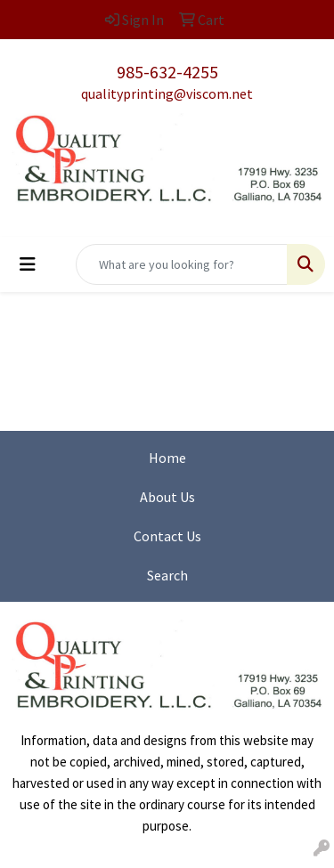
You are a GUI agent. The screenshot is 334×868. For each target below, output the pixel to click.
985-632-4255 (167, 72)
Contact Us (167, 536)
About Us (167, 497)
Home (167, 458)
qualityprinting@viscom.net (167, 93)
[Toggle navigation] (28, 264)
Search (167, 575)
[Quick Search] (182, 264)
